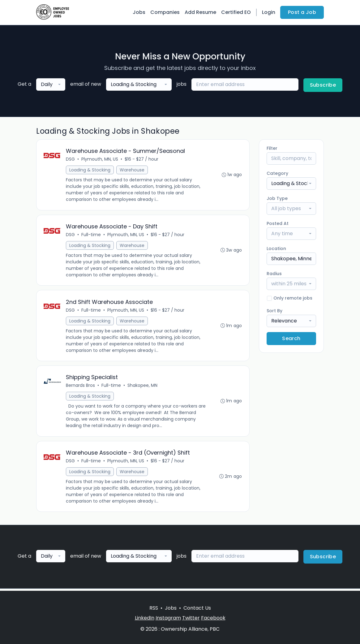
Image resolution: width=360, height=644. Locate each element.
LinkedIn (145, 618)
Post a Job (302, 12)
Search (291, 338)
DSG (71, 159)
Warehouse (132, 170)
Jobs (139, 12)
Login (269, 12)
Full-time (91, 235)
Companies (165, 12)
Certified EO (236, 12)
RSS (154, 608)
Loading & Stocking (90, 170)
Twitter (191, 618)
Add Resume (200, 12)
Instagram (168, 618)
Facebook (213, 618)
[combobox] (51, 84)
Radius (274, 274)
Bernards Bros (81, 387)
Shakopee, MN (143, 387)
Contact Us (197, 608)
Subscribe (323, 85)
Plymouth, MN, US (100, 159)
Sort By (274, 311)
